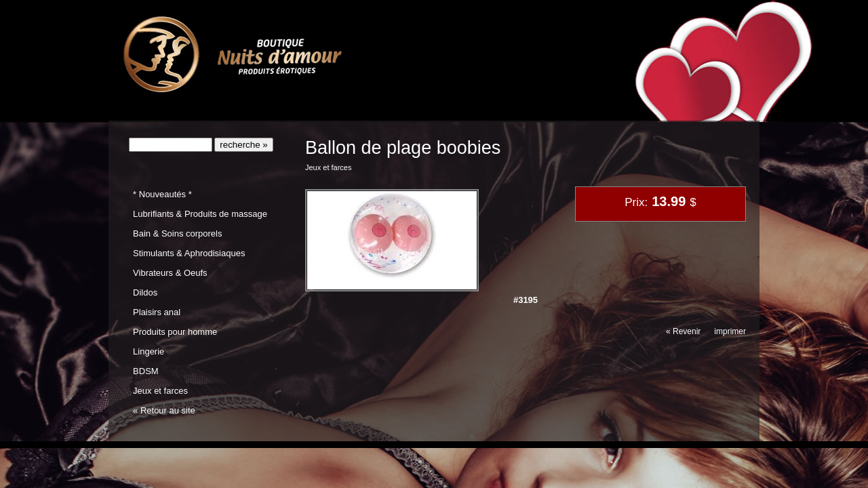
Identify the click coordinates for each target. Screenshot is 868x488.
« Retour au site (164, 410)
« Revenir (683, 331)
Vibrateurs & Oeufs (170, 273)
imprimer (730, 331)
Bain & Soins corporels (177, 233)
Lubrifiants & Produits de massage (200, 214)
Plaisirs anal (157, 312)
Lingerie (149, 351)
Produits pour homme (175, 332)
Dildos (145, 292)
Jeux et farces (160, 391)
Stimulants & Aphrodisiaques (189, 253)
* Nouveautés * (162, 194)
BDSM (146, 371)
